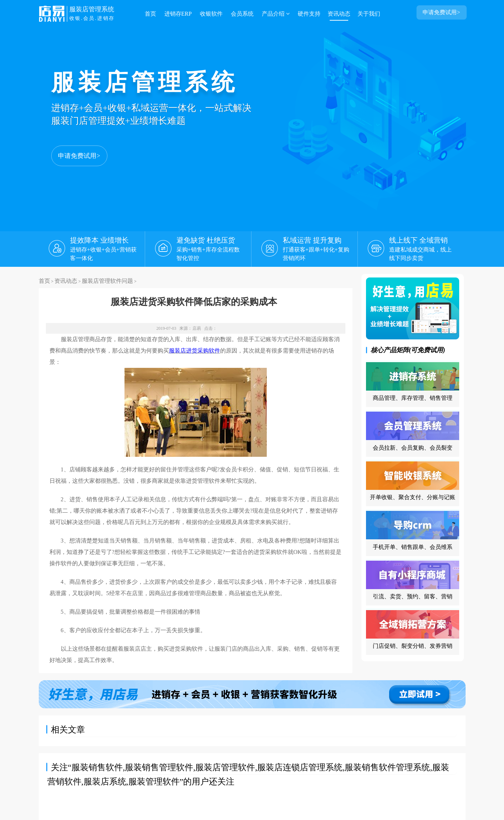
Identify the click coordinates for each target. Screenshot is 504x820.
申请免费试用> (79, 156)
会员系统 (242, 14)
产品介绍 (276, 14)
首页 (150, 14)
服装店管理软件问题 (107, 281)
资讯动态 (339, 14)
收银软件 (211, 14)
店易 (197, 328)
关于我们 (369, 14)
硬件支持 (309, 14)
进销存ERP (178, 14)
